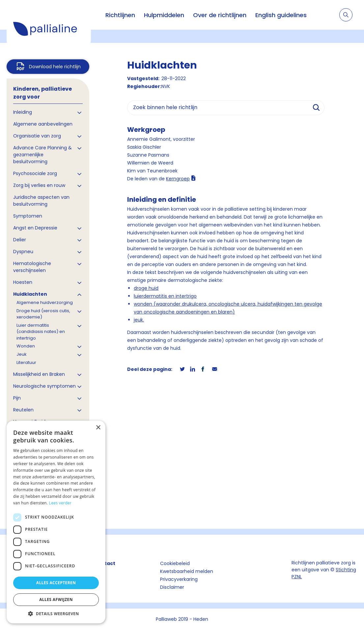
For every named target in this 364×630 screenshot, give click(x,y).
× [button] (98, 428)
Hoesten (23, 282)
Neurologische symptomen (44, 386)
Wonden (26, 346)
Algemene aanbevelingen (43, 124)
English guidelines (281, 15)
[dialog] (56, 522)
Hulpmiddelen (164, 15)
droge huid (146, 288)
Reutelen (23, 410)
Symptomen (28, 216)
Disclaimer (172, 587)
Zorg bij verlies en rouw (39, 185)
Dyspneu (23, 252)
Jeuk (22, 354)
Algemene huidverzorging (45, 302)
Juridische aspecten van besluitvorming (41, 201)
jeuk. (139, 320)
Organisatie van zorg (37, 136)
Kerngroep (178, 179)
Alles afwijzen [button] (56, 600)
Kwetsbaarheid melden (187, 571)
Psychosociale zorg (35, 173)
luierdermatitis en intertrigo (165, 296)
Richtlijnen (120, 15)
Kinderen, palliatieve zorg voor (42, 93)
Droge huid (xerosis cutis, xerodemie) (43, 314)
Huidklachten (30, 294)
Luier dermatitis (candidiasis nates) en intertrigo (41, 332)
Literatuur (26, 362)
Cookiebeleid (175, 563)
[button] (56, 614)
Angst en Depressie (35, 228)
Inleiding (23, 112)
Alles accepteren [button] (56, 583)
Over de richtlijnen (220, 15)
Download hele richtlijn (55, 67)
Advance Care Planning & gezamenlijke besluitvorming (42, 155)
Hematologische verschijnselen (32, 267)
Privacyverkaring (179, 579)
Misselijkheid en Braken (39, 374)
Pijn (17, 398)
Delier (20, 240)
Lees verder (60, 503)
